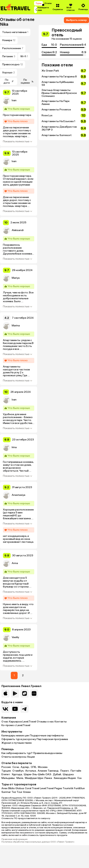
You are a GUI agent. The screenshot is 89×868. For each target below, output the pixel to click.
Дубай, (58, 774)
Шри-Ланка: (45, 778)
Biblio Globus (16, 788)
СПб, (34, 767)
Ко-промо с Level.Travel (16, 725)
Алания (42, 771)
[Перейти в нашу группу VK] (5, 709)
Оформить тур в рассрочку (19, 739)
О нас (5, 722)
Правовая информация (14, 839)
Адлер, (25, 767)
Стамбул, (18, 771)
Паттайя (76, 771)
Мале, (20, 778)
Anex (4, 788)
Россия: (7, 767)
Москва (43, 767)
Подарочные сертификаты (47, 736)
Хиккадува (60, 778)
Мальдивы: (9, 778)
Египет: (6, 774)
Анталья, (31, 771)
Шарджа (68, 774)
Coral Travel (32, 788)
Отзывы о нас (45, 722)
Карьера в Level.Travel (23, 722)
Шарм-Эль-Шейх (34, 774)
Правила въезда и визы (48, 753)
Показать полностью (18, 142)
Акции (31, 757)
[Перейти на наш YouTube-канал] (15, 709)
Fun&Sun (79, 788)
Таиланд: (54, 771)
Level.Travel (47, 788)
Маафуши (31, 778)
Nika (4, 24)
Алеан (27, 792)
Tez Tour (17, 792)
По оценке (27, 81)
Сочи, (16, 767)
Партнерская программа (52, 739)
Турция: (7, 771)
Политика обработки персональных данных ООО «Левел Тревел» (38, 842)
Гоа (79, 778)
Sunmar (6, 792)
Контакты (61, 722)
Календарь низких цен (15, 736)
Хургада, (17, 774)
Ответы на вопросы (14, 757)
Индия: (72, 778)
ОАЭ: (49, 774)
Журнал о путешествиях (17, 743)
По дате (9, 81)
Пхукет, (65, 771)
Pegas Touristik (64, 788)
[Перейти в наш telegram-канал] (25, 709)
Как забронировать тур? (17, 753)
